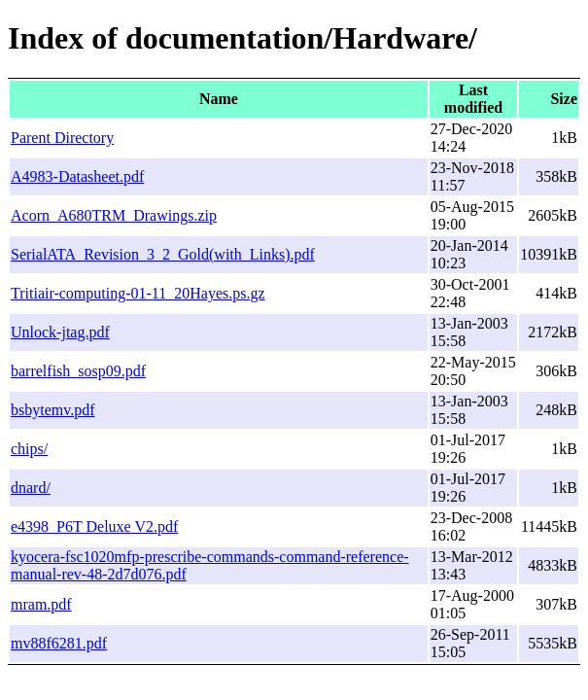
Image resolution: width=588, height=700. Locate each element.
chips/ (29, 449)
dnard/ (31, 488)
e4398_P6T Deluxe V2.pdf (94, 526)
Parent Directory (62, 138)
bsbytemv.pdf (53, 410)
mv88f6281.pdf (59, 643)
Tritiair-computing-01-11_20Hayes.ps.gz (138, 293)
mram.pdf (41, 604)
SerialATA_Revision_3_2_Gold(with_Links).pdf (163, 254)
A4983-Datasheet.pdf (77, 176)
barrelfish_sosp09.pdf (78, 371)
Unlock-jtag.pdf (60, 332)
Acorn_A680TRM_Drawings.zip (114, 215)
